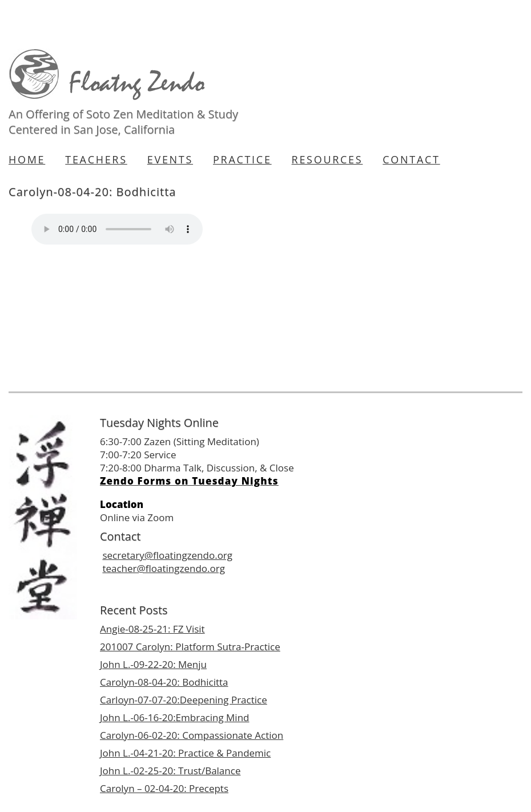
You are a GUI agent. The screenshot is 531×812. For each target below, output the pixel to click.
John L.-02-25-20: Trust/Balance (170, 771)
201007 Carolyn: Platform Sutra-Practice (190, 647)
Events (170, 159)
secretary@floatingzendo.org (167, 555)
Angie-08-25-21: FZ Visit (152, 629)
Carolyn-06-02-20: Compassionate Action (192, 735)
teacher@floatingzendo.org (163, 568)
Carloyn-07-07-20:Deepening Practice (184, 700)
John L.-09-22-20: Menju (153, 664)
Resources (327, 159)
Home (27, 159)
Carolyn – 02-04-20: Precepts (164, 788)
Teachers (96, 159)
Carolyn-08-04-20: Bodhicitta (164, 682)
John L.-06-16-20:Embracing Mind (175, 717)
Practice (242, 159)
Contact (411, 159)
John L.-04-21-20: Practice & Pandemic (185, 753)
